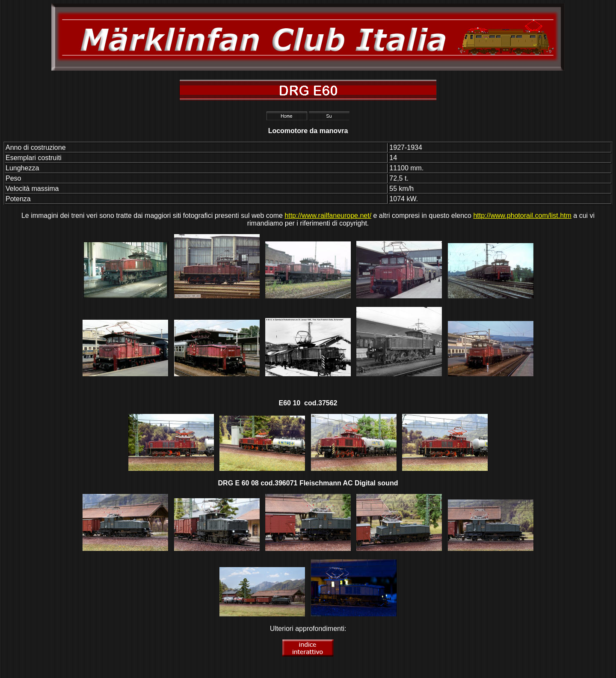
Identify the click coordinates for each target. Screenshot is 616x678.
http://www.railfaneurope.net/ (328, 216)
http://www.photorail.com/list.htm (522, 216)
